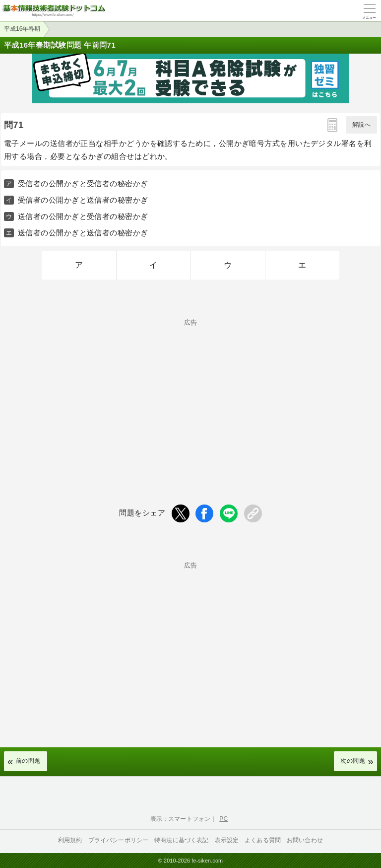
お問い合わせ (305, 840)
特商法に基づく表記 (181, 840)
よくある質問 (263, 840)
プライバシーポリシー (119, 840)
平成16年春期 (22, 29)
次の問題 (353, 761)
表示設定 (227, 840)
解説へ (361, 125)
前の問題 (28, 761)
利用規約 (70, 840)
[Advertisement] (190, 395)
